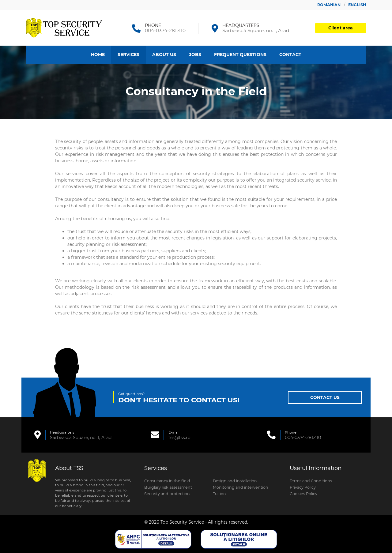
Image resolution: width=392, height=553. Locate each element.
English (357, 5)
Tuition (219, 494)
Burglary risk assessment (168, 487)
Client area (341, 28)
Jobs (195, 55)
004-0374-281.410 (165, 30)
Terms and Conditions (311, 481)
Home (98, 55)
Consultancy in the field (167, 481)
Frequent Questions (240, 55)
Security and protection (167, 494)
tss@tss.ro (179, 438)
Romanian (330, 5)
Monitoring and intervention (241, 487)
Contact (290, 55)
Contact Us (325, 397)
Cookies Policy (303, 494)
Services (128, 55)
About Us (164, 55)
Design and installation (235, 481)
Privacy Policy (303, 487)
